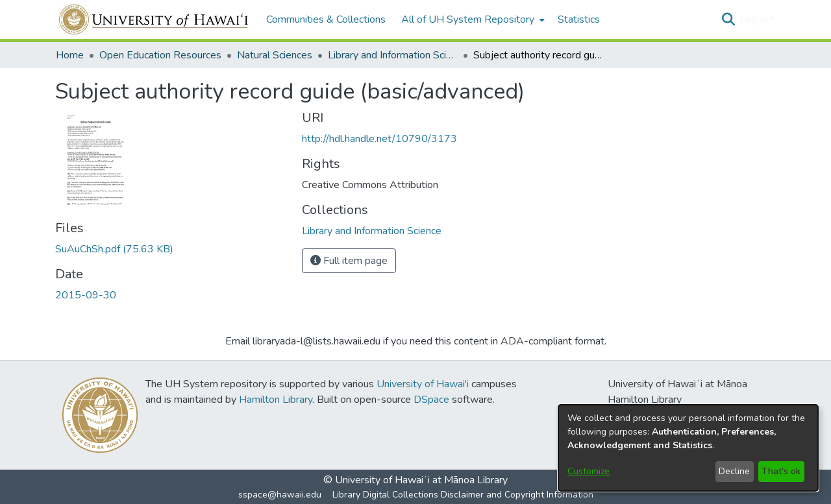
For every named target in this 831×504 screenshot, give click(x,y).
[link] (114, 249)
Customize (589, 471)
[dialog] (688, 448)
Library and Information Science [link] (393, 55)
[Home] (154, 19)
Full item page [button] (349, 261)
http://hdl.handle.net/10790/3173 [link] (379, 139)
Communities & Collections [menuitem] (326, 19)
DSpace (431, 400)
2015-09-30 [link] (86, 295)
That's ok (781, 471)
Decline (734, 471)
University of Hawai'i (423, 384)
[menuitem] (472, 19)
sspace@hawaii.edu (280, 495)
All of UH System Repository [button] (468, 19)
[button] (728, 19)
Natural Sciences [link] (275, 55)
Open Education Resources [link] (160, 55)
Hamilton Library (276, 400)
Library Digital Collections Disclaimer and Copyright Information (463, 495)
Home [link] (70, 55)
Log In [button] (755, 19)
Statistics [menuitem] (579, 19)
